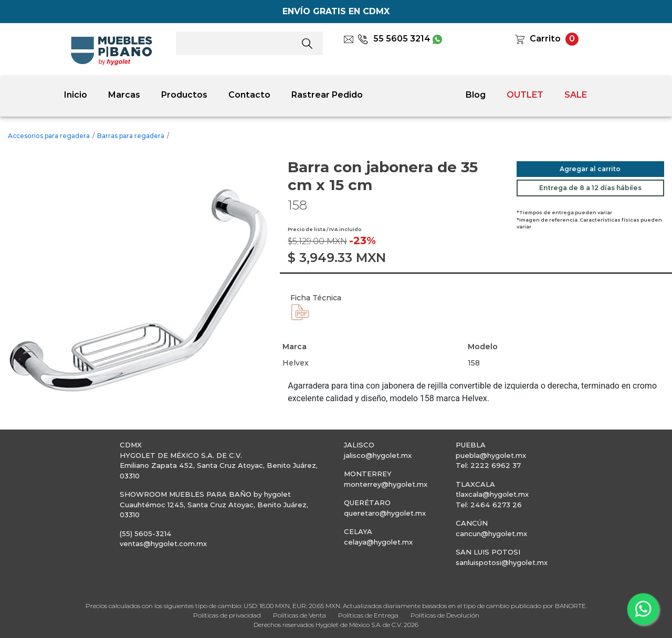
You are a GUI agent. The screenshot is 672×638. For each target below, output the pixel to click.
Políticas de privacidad (227, 615)
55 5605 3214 (394, 39)
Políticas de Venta (300, 615)
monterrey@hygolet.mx (386, 484)
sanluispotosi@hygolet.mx (502, 562)
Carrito (545, 39)
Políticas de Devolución (445, 615)
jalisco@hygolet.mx (378, 455)
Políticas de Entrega (368, 615)
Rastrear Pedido (327, 95)
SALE (576, 95)
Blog (476, 95)
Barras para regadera (131, 136)
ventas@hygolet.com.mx (163, 543)
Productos (184, 95)
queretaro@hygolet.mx (385, 513)
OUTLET (525, 95)
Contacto (249, 95)
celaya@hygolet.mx (378, 542)
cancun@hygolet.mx (491, 534)
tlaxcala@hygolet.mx (492, 494)
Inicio (76, 95)
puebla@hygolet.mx (491, 455)
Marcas (124, 95)
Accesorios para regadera (49, 136)
